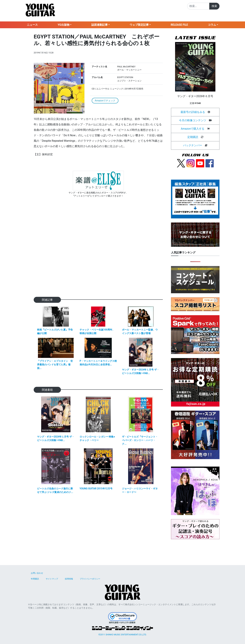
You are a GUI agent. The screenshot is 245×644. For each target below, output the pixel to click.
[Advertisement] (98, 253)
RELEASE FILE (179, 25)
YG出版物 (64, 25)
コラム (212, 25)
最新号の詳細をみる (193, 112)
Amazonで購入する (193, 129)
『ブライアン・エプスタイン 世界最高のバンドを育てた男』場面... (55, 365)
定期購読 (193, 137)
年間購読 (35, 579)
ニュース (32, 25)
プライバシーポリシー (90, 579)
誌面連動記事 (100, 25)
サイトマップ (52, 579)
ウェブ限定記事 (139, 25)
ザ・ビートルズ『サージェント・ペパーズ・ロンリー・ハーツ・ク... (140, 440)
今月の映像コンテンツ (193, 120)
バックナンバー (193, 145)
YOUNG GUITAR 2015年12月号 (96, 489)
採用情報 (69, 579)
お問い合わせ (37, 573)
